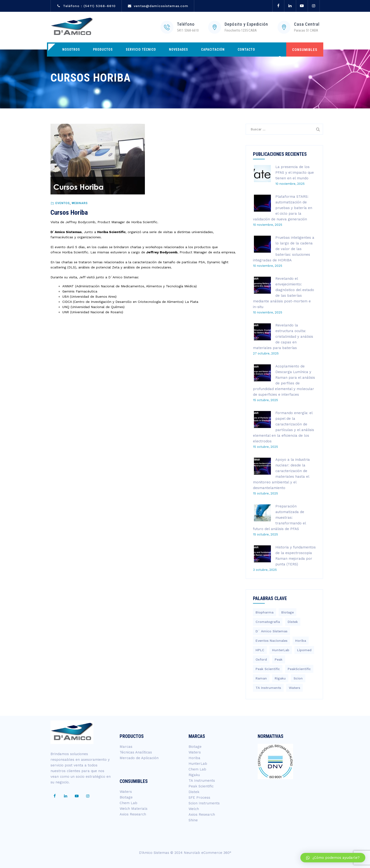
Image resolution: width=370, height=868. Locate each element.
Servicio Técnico (141, 49)
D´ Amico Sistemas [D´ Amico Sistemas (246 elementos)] (271, 631)
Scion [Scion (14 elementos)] (298, 678)
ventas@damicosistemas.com (161, 6)
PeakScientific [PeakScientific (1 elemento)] (299, 669)
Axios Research (133, 814)
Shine (193, 820)
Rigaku (194, 775)
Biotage (126, 797)
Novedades (179, 49)
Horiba (194, 758)
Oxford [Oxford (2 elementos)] (261, 659)
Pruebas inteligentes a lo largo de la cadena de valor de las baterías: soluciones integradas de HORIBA (284, 249)
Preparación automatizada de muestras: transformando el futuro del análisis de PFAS (279, 518)
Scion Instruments (204, 803)
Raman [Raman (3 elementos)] (261, 678)
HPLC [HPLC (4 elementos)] (260, 650)
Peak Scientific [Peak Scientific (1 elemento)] (268, 669)
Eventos (63, 203)
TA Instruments (202, 781)
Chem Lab (128, 803)
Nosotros (71, 49)
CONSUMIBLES (305, 50)
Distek (194, 792)
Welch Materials (134, 809)
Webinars (80, 203)
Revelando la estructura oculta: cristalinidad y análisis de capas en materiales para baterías (283, 337)
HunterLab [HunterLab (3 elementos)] (281, 650)
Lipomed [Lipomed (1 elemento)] (304, 650)
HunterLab (198, 764)
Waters (126, 792)
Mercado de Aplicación (139, 758)
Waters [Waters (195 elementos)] (294, 688)
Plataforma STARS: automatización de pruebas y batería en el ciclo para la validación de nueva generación (283, 208)
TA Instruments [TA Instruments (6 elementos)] (268, 688)
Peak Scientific (201, 786)
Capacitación (213, 49)
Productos (103, 49)
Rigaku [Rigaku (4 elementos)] (280, 678)
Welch (194, 809)
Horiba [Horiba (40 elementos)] (301, 641)
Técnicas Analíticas (136, 752)
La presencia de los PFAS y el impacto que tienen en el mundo (295, 173)
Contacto (246, 49)
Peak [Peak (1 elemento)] (279, 659)
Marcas (126, 747)
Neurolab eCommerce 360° (208, 853)
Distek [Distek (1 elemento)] (293, 622)
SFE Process (199, 798)
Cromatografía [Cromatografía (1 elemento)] (268, 622)
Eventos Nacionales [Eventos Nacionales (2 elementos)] (271, 641)
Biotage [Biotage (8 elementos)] (288, 612)
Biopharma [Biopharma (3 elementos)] (265, 612)
